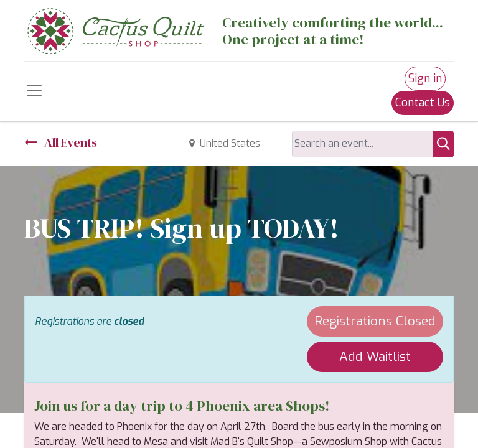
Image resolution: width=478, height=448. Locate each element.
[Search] (443, 144)
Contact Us (423, 103)
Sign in (425, 78)
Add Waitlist (375, 357)
